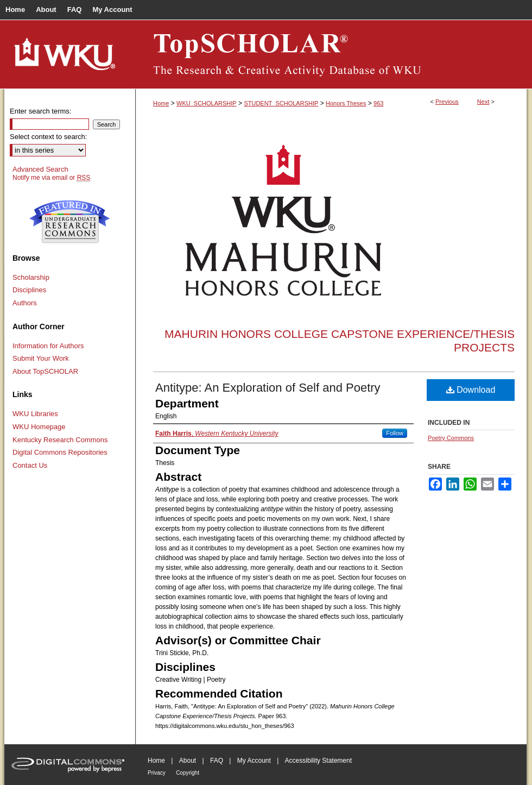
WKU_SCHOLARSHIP (207, 103)
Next (483, 102)
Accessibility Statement (318, 761)
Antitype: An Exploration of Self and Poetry (268, 388)
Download (471, 390)
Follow (395, 433)
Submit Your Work (41, 358)
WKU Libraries (35, 414)
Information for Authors (48, 346)
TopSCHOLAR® (331, 54)
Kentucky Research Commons (60, 440)
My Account (254, 761)
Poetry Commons (451, 438)
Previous (447, 102)
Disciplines (29, 290)
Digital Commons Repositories (60, 452)
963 (378, 103)
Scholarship (31, 277)
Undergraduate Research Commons (69, 222)
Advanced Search (40, 169)
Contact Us (30, 465)
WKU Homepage (39, 427)
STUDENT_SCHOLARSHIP (281, 103)
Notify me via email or (51, 178)
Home (161, 103)
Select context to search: (48, 137)
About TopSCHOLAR (45, 371)
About (188, 761)
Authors (25, 303)
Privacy (157, 773)
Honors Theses (346, 103)
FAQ (217, 761)
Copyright (188, 773)
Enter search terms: (40, 111)
